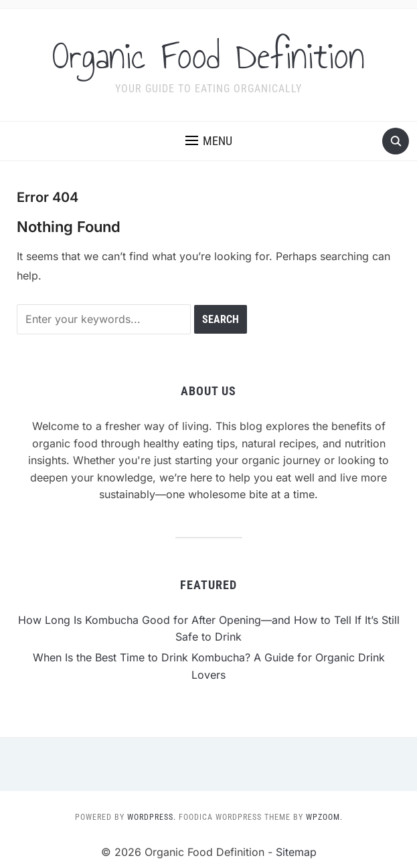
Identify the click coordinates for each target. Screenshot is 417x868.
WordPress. (152, 817)
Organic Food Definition (208, 56)
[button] (209, 141)
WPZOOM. (324, 817)
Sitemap (296, 852)
